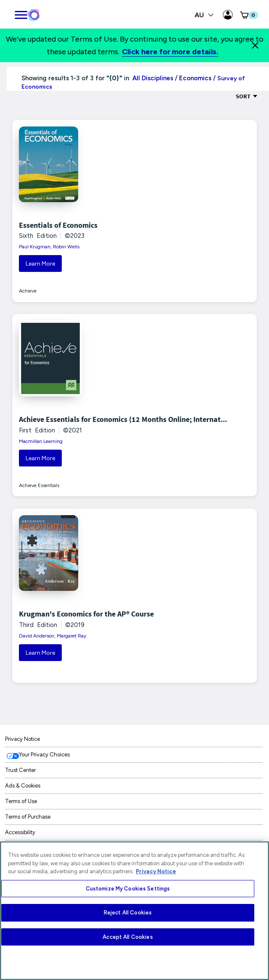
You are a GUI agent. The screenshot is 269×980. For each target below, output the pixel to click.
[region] (134, 911)
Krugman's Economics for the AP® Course (86, 614)
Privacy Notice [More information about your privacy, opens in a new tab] (156, 871)
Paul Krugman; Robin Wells (49, 247)
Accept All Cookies (128, 937)
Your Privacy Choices (44, 755)
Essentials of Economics (58, 225)
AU (204, 15)
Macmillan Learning (41, 441)
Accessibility (20, 832)
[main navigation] (21, 13)
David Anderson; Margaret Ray (53, 636)
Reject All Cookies (128, 913)
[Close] (255, 45)
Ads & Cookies (23, 786)
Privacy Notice (22, 739)
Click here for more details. (170, 52)
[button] (248, 15)
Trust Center (20, 770)
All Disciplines (152, 78)
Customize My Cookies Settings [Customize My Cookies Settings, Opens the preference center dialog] (128, 889)
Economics (195, 78)
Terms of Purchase (28, 817)
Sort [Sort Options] (247, 96)
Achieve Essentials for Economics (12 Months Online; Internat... (123, 419)
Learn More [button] (40, 264)
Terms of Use (21, 801)
